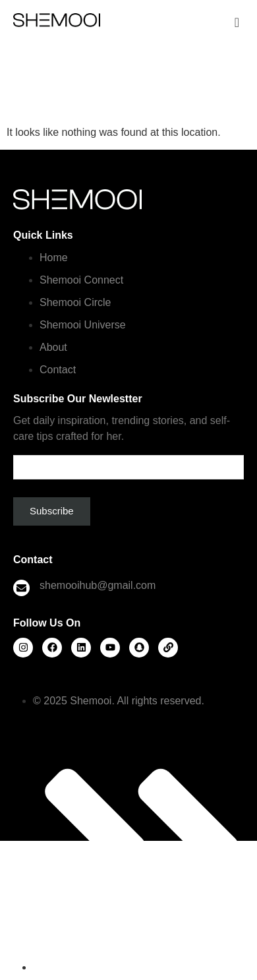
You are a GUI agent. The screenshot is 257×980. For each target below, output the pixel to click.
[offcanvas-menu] (237, 23)
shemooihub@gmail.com (98, 585)
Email (128, 462)
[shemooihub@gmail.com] (21, 588)
